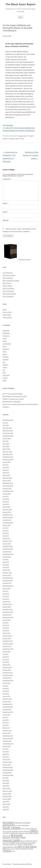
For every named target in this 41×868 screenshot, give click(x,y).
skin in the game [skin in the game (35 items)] (27, 847)
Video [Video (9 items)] (13, 851)
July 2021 (5, 423)
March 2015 (6, 602)
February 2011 (7, 730)
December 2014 (8, 609)
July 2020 (5, 441)
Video (4, 381)
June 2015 (6, 594)
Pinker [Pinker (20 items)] (13, 843)
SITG (4, 373)
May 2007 (6, 807)
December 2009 (8, 767)
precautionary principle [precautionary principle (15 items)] (26, 843)
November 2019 (8, 457)
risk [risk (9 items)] (16, 844)
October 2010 (7, 741)
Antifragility (6, 333)
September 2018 (8, 491)
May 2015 (6, 596)
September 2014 (8, 617)
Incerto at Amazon (25, 259)
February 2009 (7, 791)
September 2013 (8, 649)
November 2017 (8, 517)
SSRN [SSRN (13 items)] (5, 849)
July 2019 (5, 465)
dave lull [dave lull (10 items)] (34, 828)
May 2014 (6, 628)
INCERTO (6, 357)
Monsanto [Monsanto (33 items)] (17, 835)
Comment (7, 179)
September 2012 (8, 680)
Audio (5, 338)
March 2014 (6, 633)
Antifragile (6, 331)
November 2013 (8, 644)
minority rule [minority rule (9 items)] (7, 836)
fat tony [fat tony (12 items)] (27, 831)
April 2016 (6, 567)
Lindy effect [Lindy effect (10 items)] (28, 833)
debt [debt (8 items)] (4, 831)
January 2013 (7, 670)
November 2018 (8, 486)
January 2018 (7, 512)
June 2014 (6, 625)
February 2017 (7, 541)
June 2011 (6, 720)
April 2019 (6, 473)
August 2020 (7, 438)
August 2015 (7, 588)
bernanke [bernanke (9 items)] (18, 825)
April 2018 (6, 504)
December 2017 (8, 515)
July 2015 (5, 591)
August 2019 (7, 462)
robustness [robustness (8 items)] (20, 845)
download (9, 125)
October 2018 (7, 488)
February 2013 (7, 667)
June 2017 (6, 530)
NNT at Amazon (8, 278)
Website (6, 220)
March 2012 (6, 696)
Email (5, 212)
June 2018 (6, 499)
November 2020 (8, 433)
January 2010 (7, 765)
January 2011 (7, 733)
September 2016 (8, 554)
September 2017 (8, 523)
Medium (5, 365)
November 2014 (8, 612)
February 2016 (7, 573)
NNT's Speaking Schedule (11, 281)
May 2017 (6, 533)
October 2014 (7, 615)
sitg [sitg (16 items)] (15, 847)
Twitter (5, 378)
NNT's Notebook (8, 296)
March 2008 (6, 804)
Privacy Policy (7, 312)
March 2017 (6, 538)
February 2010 (7, 762)
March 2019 (6, 475)
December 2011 (8, 704)
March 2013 (6, 665)
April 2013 (6, 662)
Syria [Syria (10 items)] (9, 849)
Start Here (6, 375)
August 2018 (7, 494)
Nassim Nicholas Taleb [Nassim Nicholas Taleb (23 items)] (14, 837)
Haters (5, 354)
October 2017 (7, 520)
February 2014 (7, 636)
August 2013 (7, 651)
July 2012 (5, 686)
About (5, 309)
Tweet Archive (7, 317)
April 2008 (6, 801)
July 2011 (5, 717)
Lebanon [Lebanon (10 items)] (21, 833)
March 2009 (6, 788)
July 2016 (5, 559)
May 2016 (6, 565)
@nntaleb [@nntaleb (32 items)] (8, 822)
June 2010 (6, 751)
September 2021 (8, 420)
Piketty (5, 138)
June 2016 (6, 562)
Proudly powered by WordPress (22, 864)
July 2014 (5, 623)
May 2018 (6, 502)
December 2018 (8, 483)
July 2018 (5, 496)
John (22, 138)
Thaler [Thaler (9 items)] (17, 849)
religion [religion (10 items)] (12, 844)
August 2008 (7, 799)
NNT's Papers (7, 283)
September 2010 (8, 744)
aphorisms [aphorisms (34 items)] (9, 825)
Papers (21, 136)
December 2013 (8, 641)
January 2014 (7, 638)
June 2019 (6, 467)
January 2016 (7, 575)
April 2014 (6, 630)
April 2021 (6, 425)
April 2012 (6, 694)
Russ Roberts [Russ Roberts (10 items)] (28, 844)
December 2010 (8, 736)
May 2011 (6, 723)
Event (4, 346)
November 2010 (8, 738)
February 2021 (7, 428)
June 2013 (6, 657)
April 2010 (6, 757)
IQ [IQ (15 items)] (17, 833)
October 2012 (7, 678)
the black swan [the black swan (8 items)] (24, 849)
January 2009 (7, 794)
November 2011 (8, 707)
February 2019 (7, 478)
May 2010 (6, 754)
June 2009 (6, 780)
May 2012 (6, 691)
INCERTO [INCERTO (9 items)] (13, 833)
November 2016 (8, 549)
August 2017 (7, 525)
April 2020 (6, 446)
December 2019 (8, 454)
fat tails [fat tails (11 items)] (21, 831)
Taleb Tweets (7, 315)
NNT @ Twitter (7, 286)
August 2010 (7, 746)
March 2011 (6, 728)
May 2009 (6, 783)
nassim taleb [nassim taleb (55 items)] (11, 840)
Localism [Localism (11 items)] (36, 833)
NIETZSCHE (17, 402)
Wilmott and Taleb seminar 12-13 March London (31, 155)
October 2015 (7, 583)
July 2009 (5, 778)
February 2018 (7, 509)
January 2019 (7, 480)
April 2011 (6, 725)
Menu (21, 17)
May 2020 (6, 444)
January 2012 (7, 701)
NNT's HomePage (8, 288)
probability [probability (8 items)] (6, 845)
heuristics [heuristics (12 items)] (6, 833)
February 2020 (7, 452)
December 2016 (8, 546)
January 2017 (7, 544)
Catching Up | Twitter (17, 399)
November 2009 (8, 770)
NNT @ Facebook (8, 291)
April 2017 (6, 536)
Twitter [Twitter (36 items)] (7, 851)
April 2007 (6, 809)
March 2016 (6, 570)
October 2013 (7, 646)
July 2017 (5, 528)
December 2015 (8, 578)
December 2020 (8, 430)
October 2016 (7, 552)
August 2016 (7, 557)
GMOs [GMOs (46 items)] (34, 831)
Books (5, 341)
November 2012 (8, 675)
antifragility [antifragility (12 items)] (26, 823)
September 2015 (8, 586)
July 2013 (5, 654)
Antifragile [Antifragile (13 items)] (18, 823)
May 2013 (6, 659)
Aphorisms (6, 336)
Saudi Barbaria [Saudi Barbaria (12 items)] (8, 847)
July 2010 (5, 749)
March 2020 (6, 449)
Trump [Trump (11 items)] (31, 849)
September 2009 (8, 775)
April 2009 (6, 786)
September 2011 (8, 712)
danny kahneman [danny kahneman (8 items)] (26, 829)
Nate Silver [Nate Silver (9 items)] (6, 843)
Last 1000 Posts (8, 273)
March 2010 (6, 759)
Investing (6, 359)
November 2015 (8, 580)
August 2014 (7, 620)
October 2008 (7, 796)
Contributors (7, 344)
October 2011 (7, 709)
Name (5, 203)
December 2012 (8, 673)
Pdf (25, 136)
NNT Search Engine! (9, 275)
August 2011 (7, 715)
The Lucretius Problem (15, 394)
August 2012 (7, 683)
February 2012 (7, 699)
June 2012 (6, 688)
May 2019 (6, 470)
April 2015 (6, 599)
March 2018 (6, 507)
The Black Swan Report (20, 4)
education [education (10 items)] (15, 831)
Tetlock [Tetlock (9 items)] (13, 849)
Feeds (5, 352)
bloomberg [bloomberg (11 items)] (25, 825)
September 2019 (8, 459)
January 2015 (7, 607)
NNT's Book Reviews (9, 294)
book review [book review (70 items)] (11, 828)
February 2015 (7, 604)
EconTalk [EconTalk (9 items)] (8, 831)
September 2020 (8, 436)
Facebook (6, 349)
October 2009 (7, 773)
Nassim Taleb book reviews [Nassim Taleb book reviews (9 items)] (29, 841)
